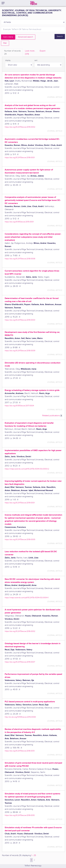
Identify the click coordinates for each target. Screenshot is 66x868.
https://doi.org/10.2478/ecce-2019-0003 (20, 320)
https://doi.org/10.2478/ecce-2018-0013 (20, 751)
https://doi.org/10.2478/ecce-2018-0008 (20, 259)
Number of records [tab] (12, 53)
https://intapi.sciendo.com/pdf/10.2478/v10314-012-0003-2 (27, 469)
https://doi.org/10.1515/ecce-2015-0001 (19, 222)
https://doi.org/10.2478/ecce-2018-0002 (20, 631)
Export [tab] (43, 51)
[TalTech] (34, 3)
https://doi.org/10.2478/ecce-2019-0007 (20, 662)
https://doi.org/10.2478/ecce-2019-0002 (20, 127)
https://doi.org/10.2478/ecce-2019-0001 (20, 503)
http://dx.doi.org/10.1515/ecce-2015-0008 (20, 717)
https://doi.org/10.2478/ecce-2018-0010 (20, 815)
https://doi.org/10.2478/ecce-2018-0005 (20, 539)
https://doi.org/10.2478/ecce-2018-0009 (20, 351)
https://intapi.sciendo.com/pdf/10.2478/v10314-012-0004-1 (27, 598)
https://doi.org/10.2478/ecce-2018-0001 (20, 158)
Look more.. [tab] (30, 53)
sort (36, 60)
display (8, 60)
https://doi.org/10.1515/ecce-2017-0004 (19, 406)
